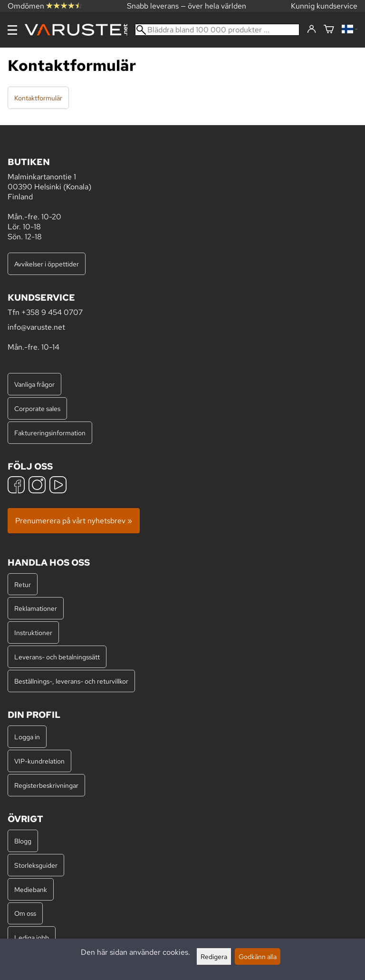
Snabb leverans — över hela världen (187, 6)
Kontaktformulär (38, 98)
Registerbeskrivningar (46, 785)
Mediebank (31, 889)
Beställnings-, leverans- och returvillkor (71, 681)
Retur (23, 584)
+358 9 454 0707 (52, 312)
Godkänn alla (258, 956)
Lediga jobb (32, 937)
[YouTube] (58, 486)
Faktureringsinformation (50, 433)
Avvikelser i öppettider (47, 264)
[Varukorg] (329, 30)
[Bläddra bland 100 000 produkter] (217, 30)
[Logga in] (312, 29)
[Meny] (12, 30)
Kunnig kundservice (324, 6)
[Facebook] (16, 486)
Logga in (27, 737)
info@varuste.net (36, 327)
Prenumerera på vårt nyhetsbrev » (74, 521)
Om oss (25, 913)
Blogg (23, 841)
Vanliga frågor (34, 384)
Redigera (214, 956)
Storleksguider (36, 865)
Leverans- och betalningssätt (57, 657)
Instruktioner (33, 632)
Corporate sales (37, 408)
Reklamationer (36, 608)
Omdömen (45, 6)
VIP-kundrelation (39, 761)
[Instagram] (37, 486)
